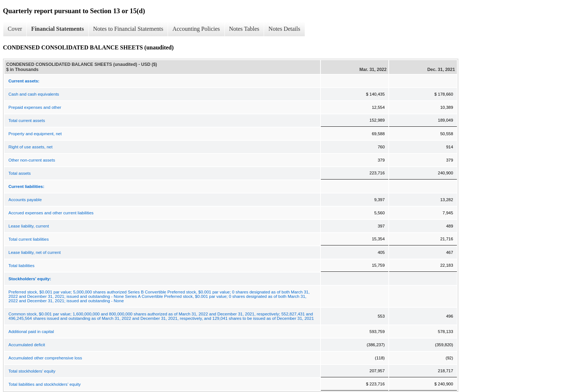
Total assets (20, 173)
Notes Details (284, 29)
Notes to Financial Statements (128, 29)
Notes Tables (244, 29)
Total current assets (27, 121)
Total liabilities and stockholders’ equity (45, 384)
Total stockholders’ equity (32, 371)
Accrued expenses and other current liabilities (51, 213)
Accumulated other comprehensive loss (45, 358)
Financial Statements (58, 29)
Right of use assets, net (30, 147)
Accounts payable (25, 200)
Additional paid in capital (31, 332)
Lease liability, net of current (34, 252)
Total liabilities (21, 266)
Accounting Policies (196, 29)
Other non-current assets (32, 160)
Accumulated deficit (27, 345)
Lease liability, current (29, 226)
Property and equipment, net (35, 134)
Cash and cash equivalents (34, 94)
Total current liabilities (29, 239)
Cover (15, 29)
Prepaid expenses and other (35, 107)
